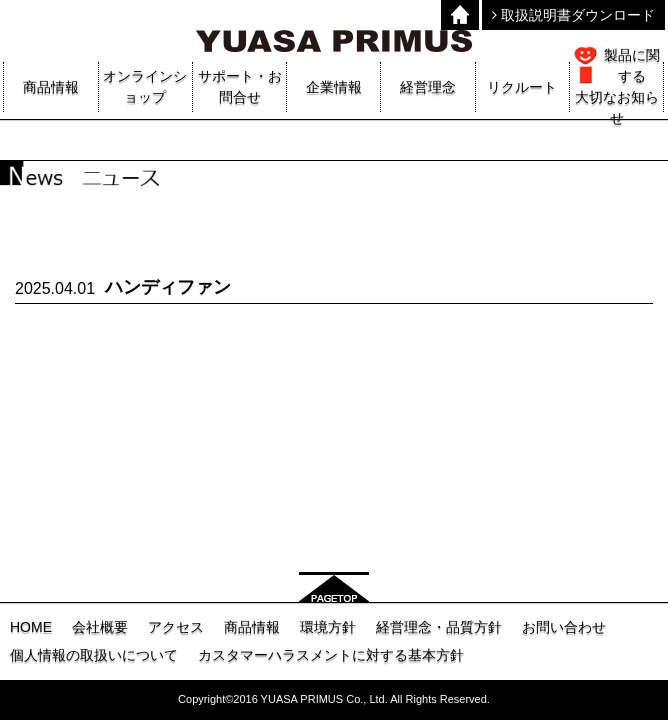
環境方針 (328, 627)
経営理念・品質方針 (439, 627)
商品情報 (252, 627)
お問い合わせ (564, 627)
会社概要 (100, 627)
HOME (31, 627)
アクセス (176, 627)
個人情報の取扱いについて (94, 655)
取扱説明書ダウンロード (573, 15)
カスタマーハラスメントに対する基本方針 (331, 655)
